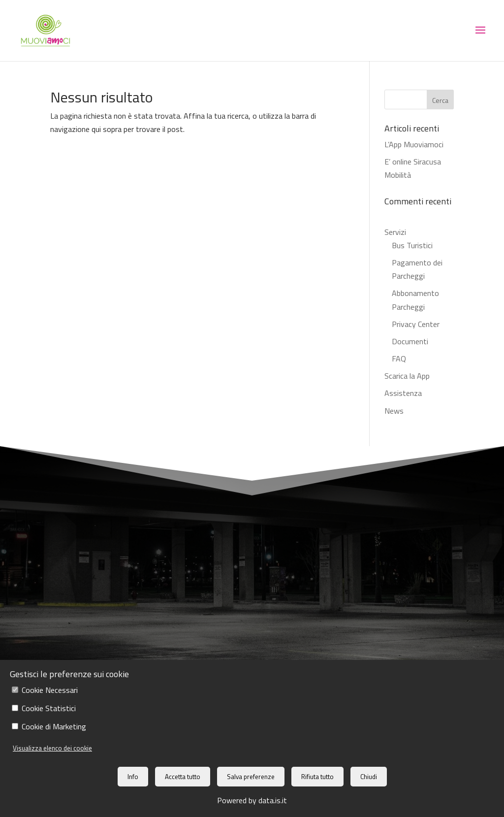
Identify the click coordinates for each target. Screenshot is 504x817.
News (394, 411)
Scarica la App (407, 376)
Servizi (395, 232)
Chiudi (369, 777)
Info (133, 777)
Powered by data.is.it (252, 800)
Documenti (410, 341)
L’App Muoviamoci (414, 144)
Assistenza (403, 393)
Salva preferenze (251, 777)
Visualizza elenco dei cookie (52, 748)
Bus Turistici (412, 245)
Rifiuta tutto (317, 777)
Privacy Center (416, 324)
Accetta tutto (183, 777)
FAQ (399, 359)
